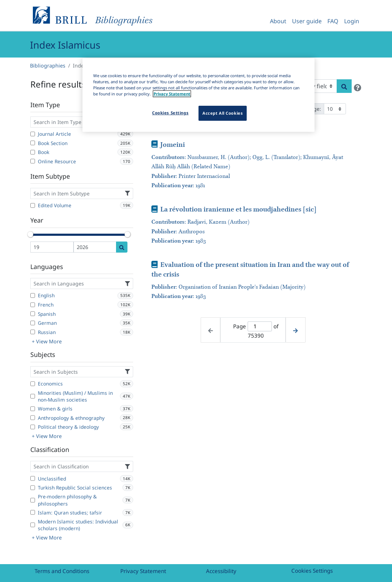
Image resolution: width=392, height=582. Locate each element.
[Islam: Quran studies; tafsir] (33, 512)
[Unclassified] (33, 478)
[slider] (30, 234)
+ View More (47, 341)
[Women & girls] (33, 409)
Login (352, 21)
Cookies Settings (312, 571)
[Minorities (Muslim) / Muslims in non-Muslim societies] (33, 396)
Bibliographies (48, 66)
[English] (33, 295)
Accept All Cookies (223, 113)
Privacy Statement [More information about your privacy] (172, 94)
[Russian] (33, 332)
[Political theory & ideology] (33, 427)
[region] (198, 95)
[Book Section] (33, 143)
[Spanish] (33, 314)
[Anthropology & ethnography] (33, 418)
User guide (307, 21)
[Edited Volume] (33, 205)
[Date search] (122, 247)
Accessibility (221, 571)
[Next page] (295, 330)
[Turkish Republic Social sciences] (33, 488)
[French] (33, 305)
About (278, 21)
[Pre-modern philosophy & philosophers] (33, 500)
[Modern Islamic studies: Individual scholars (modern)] (33, 525)
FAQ (333, 21)
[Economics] (33, 384)
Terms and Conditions (62, 571)
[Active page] (260, 326)
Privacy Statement (143, 571)
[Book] (33, 152)
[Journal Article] (33, 134)
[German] (33, 323)
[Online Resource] (33, 161)
